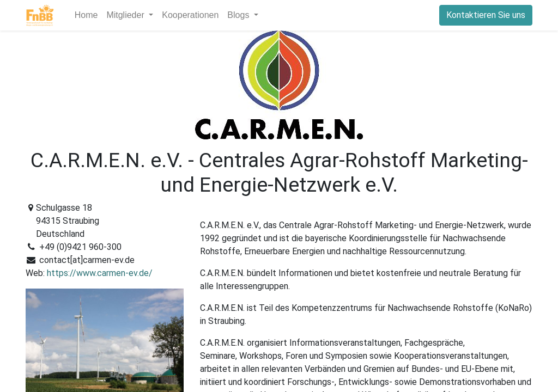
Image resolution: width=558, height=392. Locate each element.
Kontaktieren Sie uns (486, 15)
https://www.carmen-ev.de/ (100, 273)
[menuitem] (86, 15)
